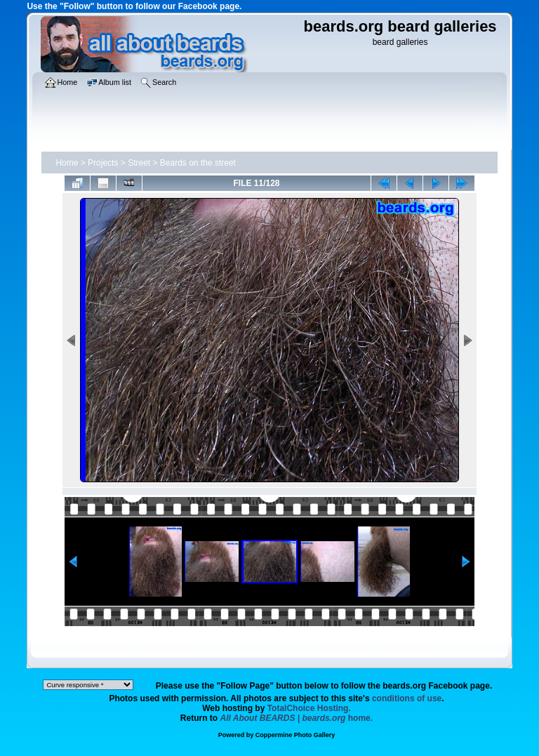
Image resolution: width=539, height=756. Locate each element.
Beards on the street (198, 163)
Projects (103, 163)
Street (139, 163)
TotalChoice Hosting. (309, 708)
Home (67, 163)
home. (297, 718)
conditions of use (407, 698)
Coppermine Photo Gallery (295, 735)
